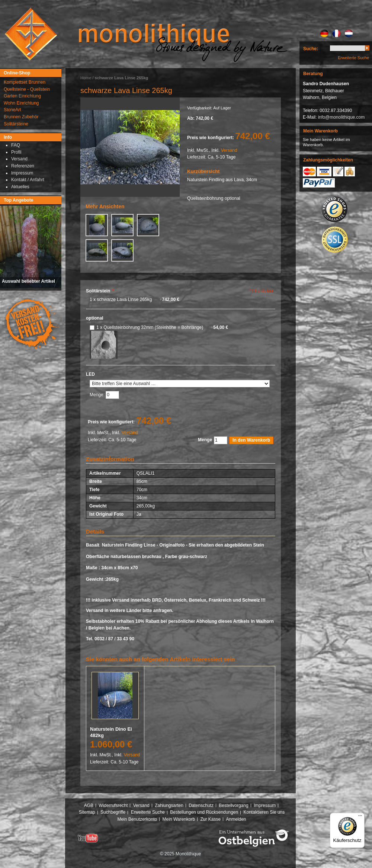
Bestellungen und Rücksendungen (204, 812)
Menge (205, 440)
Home (86, 78)
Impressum (265, 805)
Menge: (98, 395)
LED (90, 374)
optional (95, 318)
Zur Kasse (210, 819)
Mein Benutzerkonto (137, 819)
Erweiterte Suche (353, 58)
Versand (229, 150)
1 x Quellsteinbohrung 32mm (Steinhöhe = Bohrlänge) (162, 327)
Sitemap (87, 812)
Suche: (311, 49)
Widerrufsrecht (113, 805)
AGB (89, 805)
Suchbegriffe (113, 812)
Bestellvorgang (233, 805)
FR (336, 33)
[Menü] (360, 817)
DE (324, 33)
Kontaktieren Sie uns (264, 812)
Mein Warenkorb (179, 819)
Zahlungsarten (169, 805)
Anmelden (236, 819)
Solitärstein (100, 291)
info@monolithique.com (341, 117)
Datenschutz (201, 805)
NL (349, 33)
